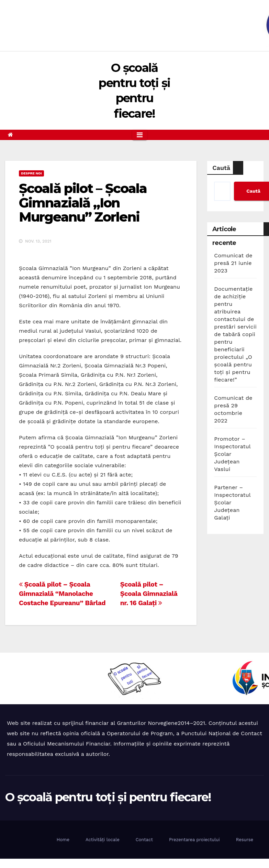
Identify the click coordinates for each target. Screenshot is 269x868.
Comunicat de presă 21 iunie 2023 (233, 263)
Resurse (245, 840)
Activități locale (103, 840)
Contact (144, 840)
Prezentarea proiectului (194, 840)
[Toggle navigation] (140, 135)
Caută (221, 168)
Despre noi (31, 173)
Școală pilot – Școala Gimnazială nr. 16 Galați (149, 594)
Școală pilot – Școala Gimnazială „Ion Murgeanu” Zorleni (83, 203)
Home (63, 840)
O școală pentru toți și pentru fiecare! (108, 797)
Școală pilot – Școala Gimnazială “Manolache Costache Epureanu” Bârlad (62, 594)
